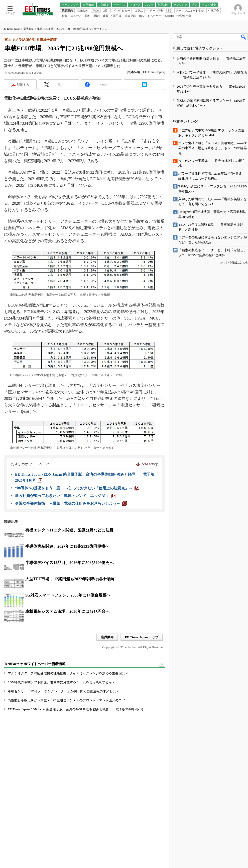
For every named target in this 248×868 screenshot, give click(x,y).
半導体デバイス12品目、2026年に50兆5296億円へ (69, 563)
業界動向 (29, 29)
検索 (244, 37)
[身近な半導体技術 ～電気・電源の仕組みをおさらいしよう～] (71, 503)
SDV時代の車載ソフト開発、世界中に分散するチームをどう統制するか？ (61, 682)
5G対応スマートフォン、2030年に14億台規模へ (68, 595)
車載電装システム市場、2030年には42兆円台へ (67, 611)
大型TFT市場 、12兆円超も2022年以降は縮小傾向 (70, 579)
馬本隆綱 (134, 72)
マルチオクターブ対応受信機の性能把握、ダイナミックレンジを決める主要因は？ (68, 673)
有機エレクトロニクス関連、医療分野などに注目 (69, 530)
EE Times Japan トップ (142, 637)
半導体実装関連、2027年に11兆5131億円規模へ (67, 546)
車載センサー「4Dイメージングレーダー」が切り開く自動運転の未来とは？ (64, 691)
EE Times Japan (11, 29)
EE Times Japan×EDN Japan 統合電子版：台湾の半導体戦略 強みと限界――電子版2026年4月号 (76, 709)
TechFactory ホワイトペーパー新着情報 (35, 664)
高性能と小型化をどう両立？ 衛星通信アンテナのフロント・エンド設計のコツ (66, 700)
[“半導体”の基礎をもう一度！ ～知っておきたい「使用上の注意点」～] (77, 488)
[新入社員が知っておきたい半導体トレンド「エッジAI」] (66, 496)
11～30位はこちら (236, 262)
